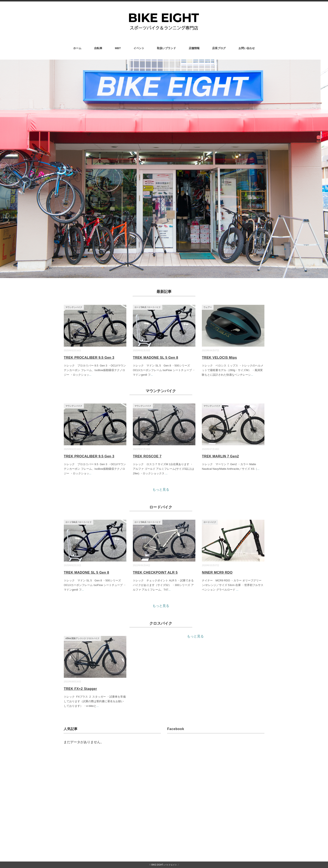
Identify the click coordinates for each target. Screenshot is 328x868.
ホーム (77, 48)
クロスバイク (93, 638)
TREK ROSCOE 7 (147, 456)
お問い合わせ (247, 48)
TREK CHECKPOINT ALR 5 (155, 572)
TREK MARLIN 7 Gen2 (220, 456)
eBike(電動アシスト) (75, 638)
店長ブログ (219, 48)
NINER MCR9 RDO (217, 572)
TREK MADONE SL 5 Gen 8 (156, 358)
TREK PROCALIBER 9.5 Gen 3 (89, 358)
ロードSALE (140, 307)
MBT (118, 48)
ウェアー (208, 307)
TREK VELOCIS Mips (219, 358)
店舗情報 (194, 48)
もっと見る (161, 490)
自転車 (98, 48)
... (90, 375)
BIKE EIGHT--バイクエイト (164, 865)
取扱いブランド (166, 48)
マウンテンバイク (74, 307)
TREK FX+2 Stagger (80, 689)
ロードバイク (154, 307)
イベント (139, 48)
